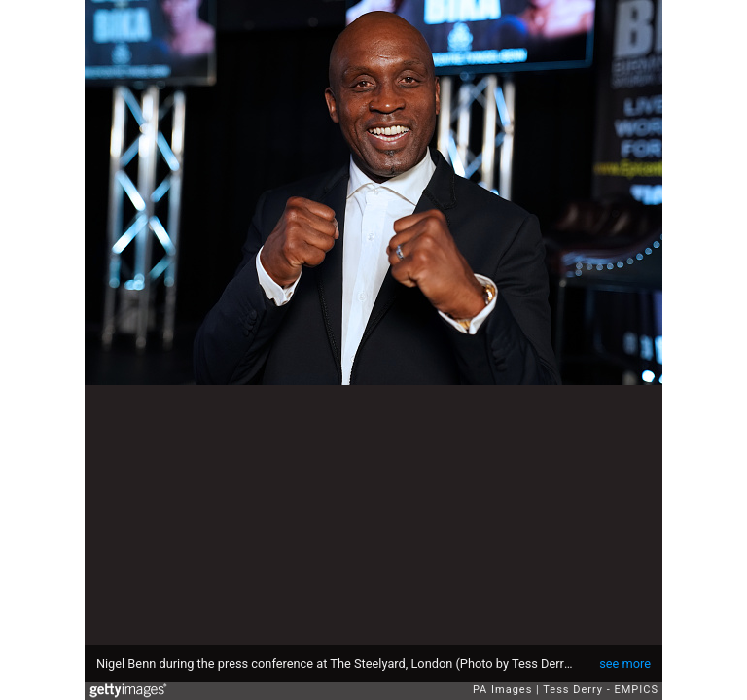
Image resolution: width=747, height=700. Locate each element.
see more (625, 664)
